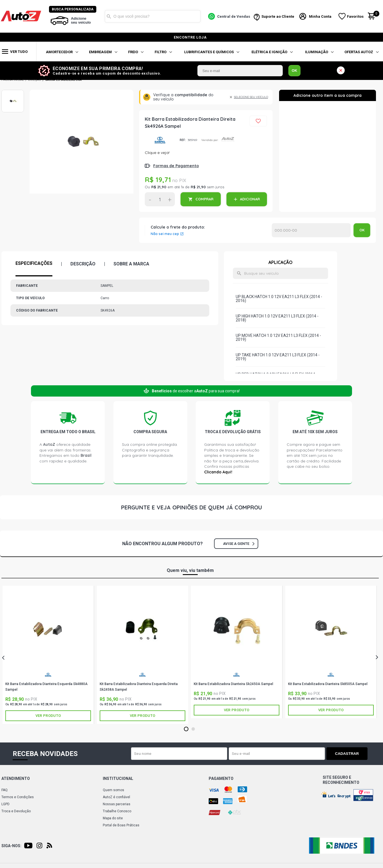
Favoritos (356, 16)
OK (295, 71)
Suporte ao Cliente (278, 16)
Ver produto (48, 716)
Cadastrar (348, 754)
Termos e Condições (18, 797)
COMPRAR (204, 199)
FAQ (5, 790)
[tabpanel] (48, 655)
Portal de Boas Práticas (121, 825)
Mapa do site (113, 818)
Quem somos (113, 790)
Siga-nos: (11, 846)
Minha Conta (320, 16)
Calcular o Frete (311, 230)
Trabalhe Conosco (117, 811)
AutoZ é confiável (116, 797)
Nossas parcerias (117, 804)
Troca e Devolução (16, 811)
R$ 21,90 (159, 187)
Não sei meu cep (165, 234)
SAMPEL (160, 140)
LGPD (5, 804)
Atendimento (16, 778)
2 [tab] (193, 729)
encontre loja (190, 37)
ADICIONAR (250, 199)
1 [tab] (186, 729)
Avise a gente (239, 544)
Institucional (118, 778)
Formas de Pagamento (176, 166)
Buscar (109, 16)
